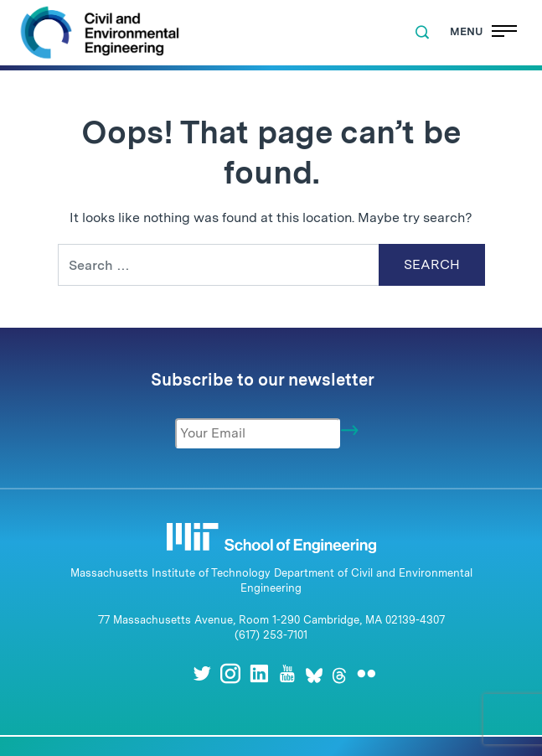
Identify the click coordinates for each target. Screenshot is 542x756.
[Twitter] (202, 673)
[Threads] (339, 673)
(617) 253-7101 (271, 635)
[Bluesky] (314, 673)
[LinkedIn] (259, 673)
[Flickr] (366, 673)
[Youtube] (287, 673)
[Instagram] (230, 673)
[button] (422, 33)
